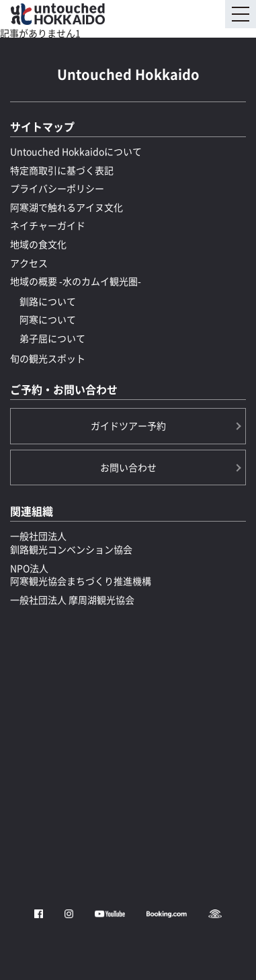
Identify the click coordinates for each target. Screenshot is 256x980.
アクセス (29, 263)
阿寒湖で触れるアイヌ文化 (67, 207)
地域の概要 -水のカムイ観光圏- (76, 281)
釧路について (48, 301)
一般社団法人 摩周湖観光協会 (72, 600)
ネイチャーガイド (48, 225)
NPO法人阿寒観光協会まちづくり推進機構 (81, 575)
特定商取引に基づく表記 (62, 170)
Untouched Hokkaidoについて (76, 151)
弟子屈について (52, 338)
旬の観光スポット (48, 358)
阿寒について (48, 319)
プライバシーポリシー (57, 188)
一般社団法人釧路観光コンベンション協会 (71, 542)
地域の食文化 (38, 244)
